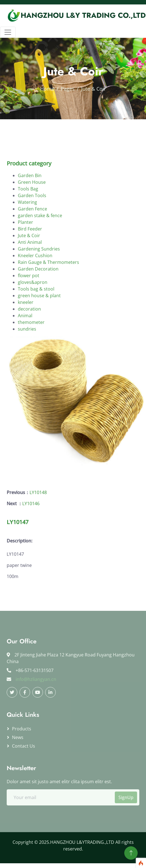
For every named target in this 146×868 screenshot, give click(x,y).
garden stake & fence (40, 237)
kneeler (26, 324)
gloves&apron (33, 304)
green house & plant (39, 317)
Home (47, 89)
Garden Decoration (38, 291)
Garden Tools (32, 217)
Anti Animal (30, 264)
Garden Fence (32, 230)
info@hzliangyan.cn (36, 679)
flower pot (29, 297)
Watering (27, 224)
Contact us (24, 746)
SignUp (126, 797)
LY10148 (38, 492)
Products (22, 729)
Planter (25, 244)
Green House (32, 204)
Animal (25, 337)
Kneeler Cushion (35, 277)
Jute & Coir (29, 257)
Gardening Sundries (39, 271)
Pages (68, 89)
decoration (29, 331)
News (18, 737)
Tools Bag (28, 210)
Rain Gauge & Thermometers (48, 284)
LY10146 (31, 504)
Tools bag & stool (36, 311)
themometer (31, 344)
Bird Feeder (30, 251)
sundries (27, 351)
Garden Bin (30, 197)
